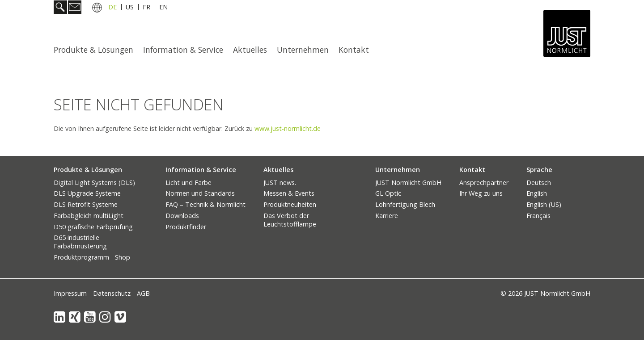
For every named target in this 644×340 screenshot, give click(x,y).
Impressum (70, 293)
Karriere (387, 216)
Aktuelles (250, 50)
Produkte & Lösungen (93, 50)
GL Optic (388, 193)
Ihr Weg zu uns (481, 193)
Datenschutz (112, 293)
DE (112, 8)
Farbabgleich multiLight (89, 216)
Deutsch (539, 183)
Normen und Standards (200, 193)
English (537, 193)
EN (163, 8)
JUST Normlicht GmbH (408, 183)
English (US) (544, 204)
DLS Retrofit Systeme (86, 204)
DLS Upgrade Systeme (87, 193)
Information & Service (183, 50)
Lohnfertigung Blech (405, 204)
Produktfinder (186, 227)
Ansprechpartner (484, 183)
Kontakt (354, 50)
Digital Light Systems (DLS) (94, 183)
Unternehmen (303, 50)
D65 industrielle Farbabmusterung (80, 242)
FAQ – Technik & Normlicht (205, 204)
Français (538, 216)
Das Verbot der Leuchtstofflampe (290, 220)
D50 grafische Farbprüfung (93, 227)
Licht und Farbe (189, 183)
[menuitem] (96, 50)
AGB (143, 293)
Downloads (182, 216)
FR (146, 8)
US (130, 8)
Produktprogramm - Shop (92, 257)
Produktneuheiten (290, 204)
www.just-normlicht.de (288, 128)
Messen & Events (289, 193)
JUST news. (280, 183)
